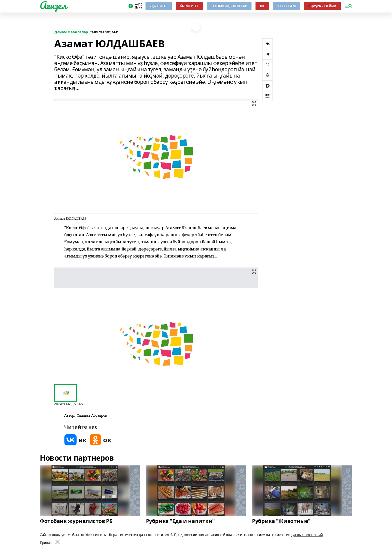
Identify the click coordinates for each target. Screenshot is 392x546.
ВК (262, 6)
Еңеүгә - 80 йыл (322, 6)
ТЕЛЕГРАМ (287, 6)
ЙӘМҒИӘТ (189, 6)
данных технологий (307, 535)
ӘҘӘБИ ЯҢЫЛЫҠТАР (229, 6)
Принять (47, 543)
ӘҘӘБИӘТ (159, 6)
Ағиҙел (53, 5)
